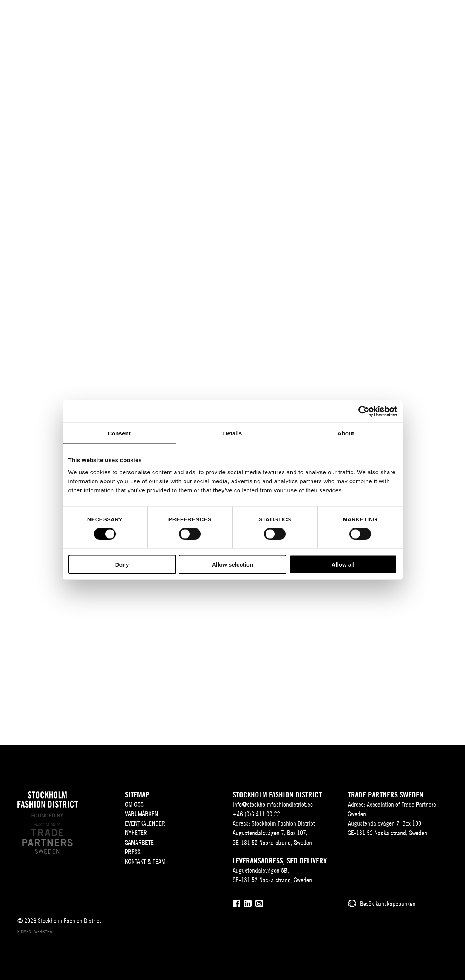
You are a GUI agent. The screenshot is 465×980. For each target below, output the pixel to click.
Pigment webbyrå (35, 932)
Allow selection (232, 564)
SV (376, 18)
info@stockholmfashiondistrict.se (273, 804)
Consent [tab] (119, 433)
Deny (122, 564)
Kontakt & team (145, 861)
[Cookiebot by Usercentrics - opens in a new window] (364, 412)
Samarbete (139, 843)
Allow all (343, 564)
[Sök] (405, 17)
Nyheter (136, 833)
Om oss (134, 804)
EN (387, 18)
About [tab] (346, 433)
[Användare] (424, 17)
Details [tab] (233, 433)
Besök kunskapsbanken (388, 904)
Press (133, 852)
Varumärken (141, 814)
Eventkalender (145, 823)
